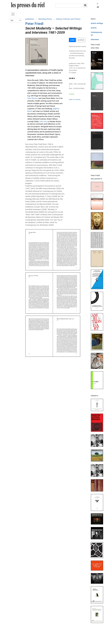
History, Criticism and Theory (68, 19)
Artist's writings (97, 23)
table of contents (75, 100)
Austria (94, 28)
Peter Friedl (34, 24)
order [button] (72, 40)
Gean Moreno (33, 98)
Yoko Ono (43, 122)
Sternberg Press (45, 19)
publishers (30, 19)
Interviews (95, 39)
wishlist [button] (81, 40)
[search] (69, 5)
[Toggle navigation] (13, 14)
